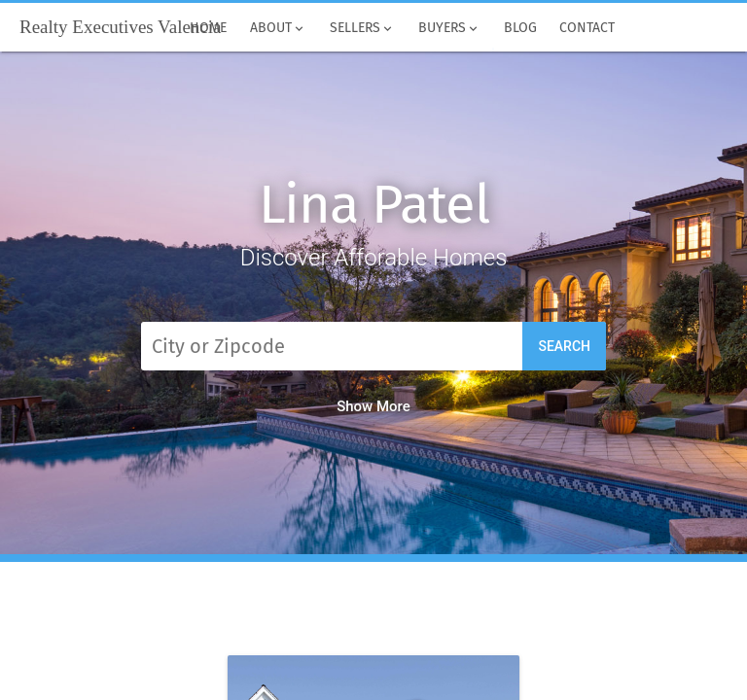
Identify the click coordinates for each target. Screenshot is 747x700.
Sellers (362, 28)
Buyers (449, 28)
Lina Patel (374, 205)
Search (564, 346)
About (278, 28)
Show (373, 406)
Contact (588, 28)
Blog (520, 28)
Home (209, 28)
